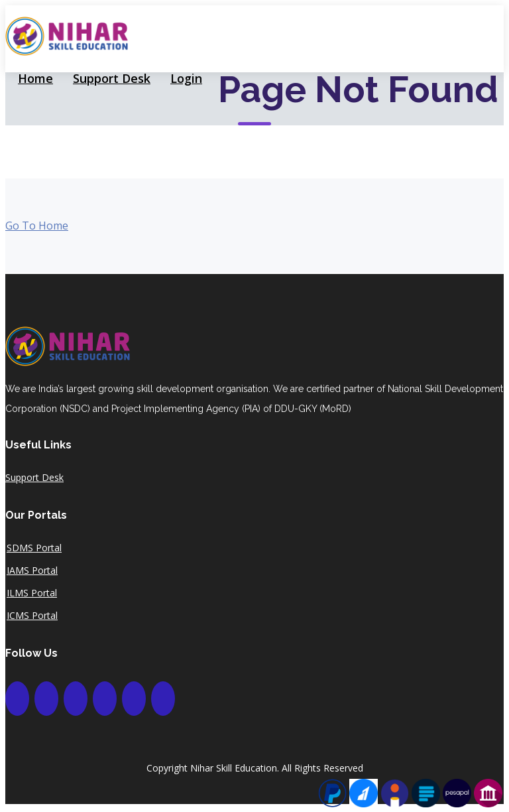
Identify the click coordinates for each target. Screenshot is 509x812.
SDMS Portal (34, 548)
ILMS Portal (32, 593)
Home (35, 78)
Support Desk (112, 78)
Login (186, 78)
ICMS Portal (32, 616)
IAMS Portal (32, 571)
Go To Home (37, 226)
